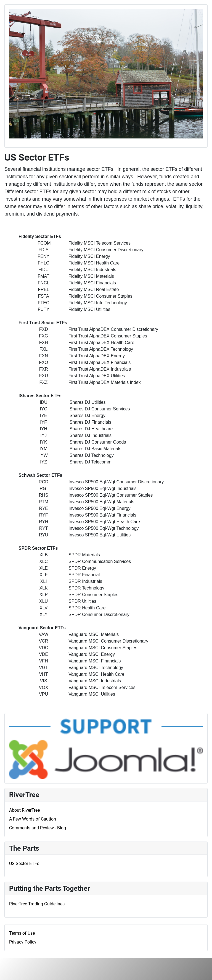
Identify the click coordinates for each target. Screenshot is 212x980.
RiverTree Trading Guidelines (37, 904)
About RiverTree (24, 810)
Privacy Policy (23, 942)
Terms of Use (22, 933)
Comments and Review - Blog (38, 828)
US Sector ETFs (24, 864)
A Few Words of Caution (33, 819)
